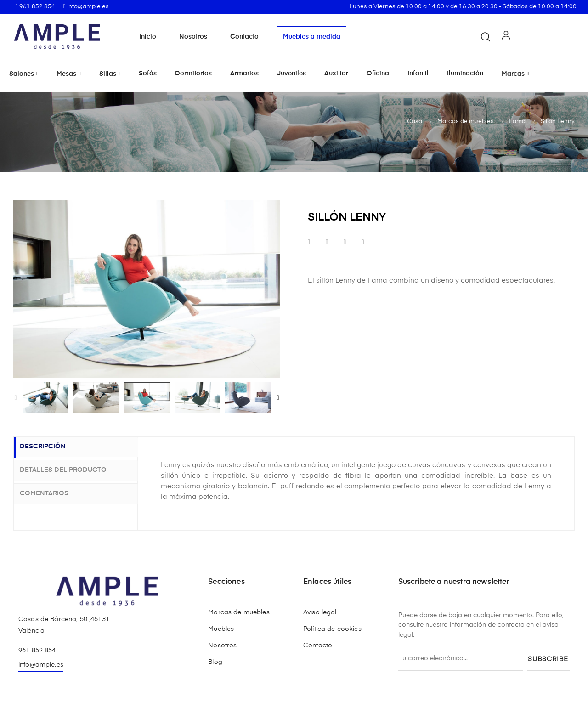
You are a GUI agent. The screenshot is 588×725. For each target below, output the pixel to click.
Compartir (309, 242)
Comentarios (52, 492)
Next (278, 398)
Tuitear (327, 242)
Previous (16, 398)
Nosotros (193, 37)
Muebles (221, 629)
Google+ (345, 242)
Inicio (148, 37)
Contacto (244, 37)
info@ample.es (41, 665)
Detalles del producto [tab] (71, 470)
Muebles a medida (312, 37)
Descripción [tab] (51, 447)
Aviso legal (320, 612)
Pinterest (363, 242)
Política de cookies (332, 629)
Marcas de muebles (239, 612)
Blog (215, 662)
